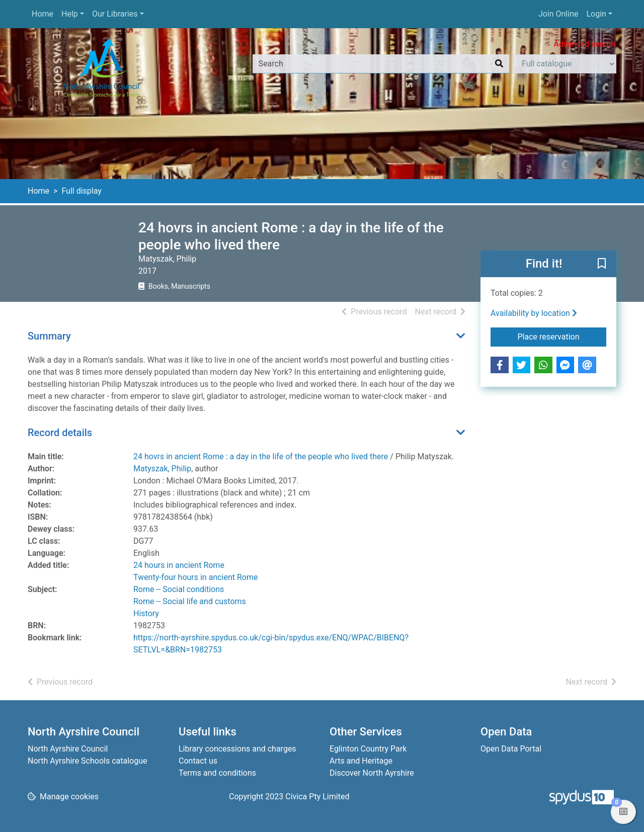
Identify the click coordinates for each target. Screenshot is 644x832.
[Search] (499, 64)
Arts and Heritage (361, 761)
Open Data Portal (511, 749)
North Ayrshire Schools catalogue (87, 761)
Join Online (558, 14)
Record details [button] (60, 433)
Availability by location (534, 313)
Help (70, 14)
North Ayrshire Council (68, 749)
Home (43, 14)
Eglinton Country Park (368, 749)
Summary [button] (49, 336)
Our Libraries (115, 14)
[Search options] (565, 64)
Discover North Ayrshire (372, 773)
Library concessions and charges (237, 749)
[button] (602, 265)
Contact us (198, 761)
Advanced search (585, 44)
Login (596, 14)
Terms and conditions (217, 773)
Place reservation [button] (562, 336)
